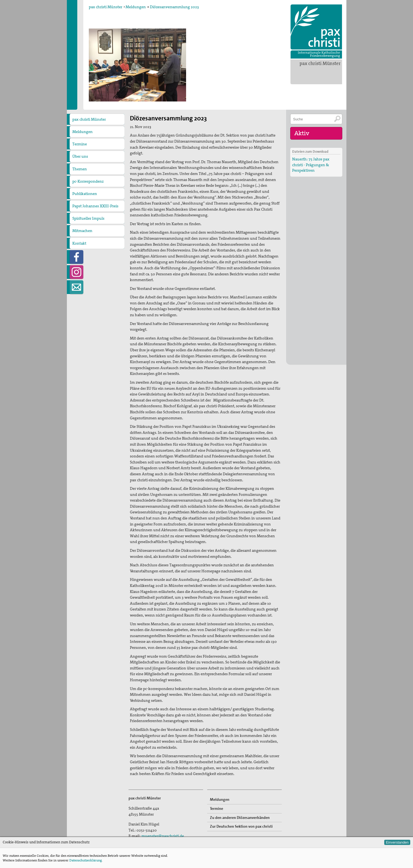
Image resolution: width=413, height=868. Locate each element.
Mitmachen (82, 231)
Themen (80, 169)
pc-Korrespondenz (88, 181)
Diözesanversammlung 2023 (174, 7)
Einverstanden (397, 842)
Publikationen (85, 194)
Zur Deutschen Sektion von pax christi (241, 826)
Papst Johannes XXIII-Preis (95, 206)
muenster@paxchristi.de (163, 836)
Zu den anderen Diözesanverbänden (240, 818)
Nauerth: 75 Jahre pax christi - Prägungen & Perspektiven (311, 165)
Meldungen (136, 7)
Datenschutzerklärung (86, 860)
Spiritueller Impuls (88, 218)
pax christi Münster (320, 63)
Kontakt (79, 243)
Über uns (80, 156)
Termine (80, 144)
